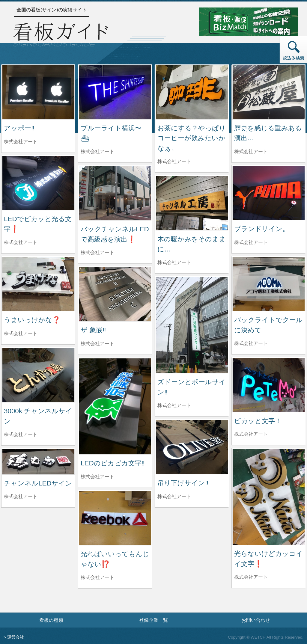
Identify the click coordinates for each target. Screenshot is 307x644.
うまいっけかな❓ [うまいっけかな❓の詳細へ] (32, 320)
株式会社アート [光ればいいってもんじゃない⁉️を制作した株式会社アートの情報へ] (97, 577)
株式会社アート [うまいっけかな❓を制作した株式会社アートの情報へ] (21, 333)
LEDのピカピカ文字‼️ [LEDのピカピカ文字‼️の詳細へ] (113, 463)
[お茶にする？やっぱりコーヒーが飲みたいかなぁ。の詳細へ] (192, 92)
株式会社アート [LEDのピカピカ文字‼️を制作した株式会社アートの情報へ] (97, 477)
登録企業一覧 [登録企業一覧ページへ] (153, 620)
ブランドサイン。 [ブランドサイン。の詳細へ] (262, 229)
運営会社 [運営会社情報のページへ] (16, 637)
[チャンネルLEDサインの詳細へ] (38, 461)
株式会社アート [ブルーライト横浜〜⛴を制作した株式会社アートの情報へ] (97, 151)
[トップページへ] (61, 34)
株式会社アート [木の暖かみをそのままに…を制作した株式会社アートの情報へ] (174, 262)
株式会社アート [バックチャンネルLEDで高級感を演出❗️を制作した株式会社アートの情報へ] (97, 252)
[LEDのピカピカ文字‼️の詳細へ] (115, 406)
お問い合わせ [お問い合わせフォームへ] (256, 620)
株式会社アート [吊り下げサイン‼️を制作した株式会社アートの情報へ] (174, 496)
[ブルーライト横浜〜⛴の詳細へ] (115, 92)
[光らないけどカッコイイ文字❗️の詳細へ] (269, 496)
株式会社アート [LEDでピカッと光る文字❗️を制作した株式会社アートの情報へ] (21, 242)
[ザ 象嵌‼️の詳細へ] (115, 294)
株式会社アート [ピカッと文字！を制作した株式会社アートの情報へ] (251, 434)
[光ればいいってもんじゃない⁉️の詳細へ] (115, 518)
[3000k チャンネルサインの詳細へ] (38, 375)
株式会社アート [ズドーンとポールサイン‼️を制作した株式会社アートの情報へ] (174, 405)
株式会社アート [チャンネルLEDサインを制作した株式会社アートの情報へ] (21, 496)
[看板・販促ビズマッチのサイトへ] (249, 21)
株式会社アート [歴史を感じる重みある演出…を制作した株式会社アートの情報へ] (251, 151)
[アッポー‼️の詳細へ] (38, 92)
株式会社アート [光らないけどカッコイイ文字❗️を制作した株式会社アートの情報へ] (251, 577)
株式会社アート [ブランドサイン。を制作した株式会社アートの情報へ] (251, 242)
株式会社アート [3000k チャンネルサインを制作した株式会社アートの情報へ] (21, 434)
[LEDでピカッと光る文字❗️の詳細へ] (38, 183)
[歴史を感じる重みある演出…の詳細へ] (269, 92)
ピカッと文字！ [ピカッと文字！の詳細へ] (258, 421)
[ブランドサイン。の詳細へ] (269, 193)
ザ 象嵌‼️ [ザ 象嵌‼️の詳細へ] (93, 330)
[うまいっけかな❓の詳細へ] (38, 284)
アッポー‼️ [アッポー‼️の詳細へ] (19, 128)
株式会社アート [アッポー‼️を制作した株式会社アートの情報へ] (21, 142)
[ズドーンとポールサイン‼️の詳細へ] (192, 325)
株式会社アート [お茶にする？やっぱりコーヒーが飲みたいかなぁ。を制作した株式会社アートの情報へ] (174, 161)
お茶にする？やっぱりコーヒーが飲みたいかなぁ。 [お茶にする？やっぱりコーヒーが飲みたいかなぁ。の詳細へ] (192, 138)
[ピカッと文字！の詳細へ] (269, 385)
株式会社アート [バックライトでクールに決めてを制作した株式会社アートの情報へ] (251, 343)
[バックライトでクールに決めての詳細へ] (269, 284)
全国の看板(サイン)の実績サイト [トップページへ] (52, 10)
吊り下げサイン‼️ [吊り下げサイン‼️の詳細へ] (183, 483)
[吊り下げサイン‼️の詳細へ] (192, 447)
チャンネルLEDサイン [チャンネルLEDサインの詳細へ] (38, 483)
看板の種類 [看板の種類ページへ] (51, 620)
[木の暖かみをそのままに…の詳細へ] (192, 203)
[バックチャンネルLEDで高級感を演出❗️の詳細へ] (115, 193)
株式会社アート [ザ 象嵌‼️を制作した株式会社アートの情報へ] (97, 344)
